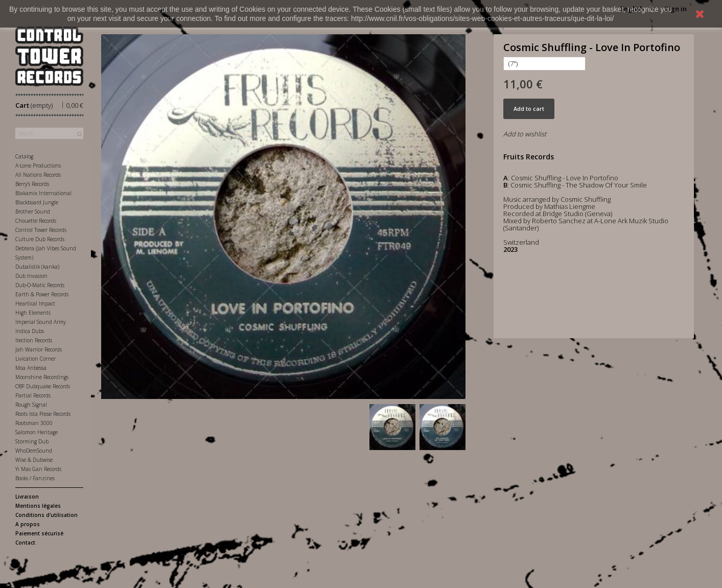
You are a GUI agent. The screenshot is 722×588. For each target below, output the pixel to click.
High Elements (33, 313)
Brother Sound (33, 211)
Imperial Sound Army (41, 322)
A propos (28, 524)
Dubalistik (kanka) (37, 267)
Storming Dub (32, 441)
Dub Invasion (31, 276)
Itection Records (34, 340)
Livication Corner (36, 359)
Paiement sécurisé (39, 533)
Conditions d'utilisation (46, 515)
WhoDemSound (34, 451)
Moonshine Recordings (42, 377)
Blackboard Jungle (37, 202)
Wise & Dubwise (34, 460)
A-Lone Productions (38, 166)
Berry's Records (32, 184)
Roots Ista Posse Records (43, 414)
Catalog (24, 156)
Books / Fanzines (35, 478)
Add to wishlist (525, 134)
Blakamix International (43, 193)
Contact (25, 543)
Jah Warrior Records (39, 349)
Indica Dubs (30, 331)
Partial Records (33, 395)
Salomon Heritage (37, 432)
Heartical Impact (35, 303)
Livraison (27, 497)
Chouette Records (36, 221)
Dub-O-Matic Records (40, 285)
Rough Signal (31, 405)
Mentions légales (38, 506)
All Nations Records (38, 175)
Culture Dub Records (40, 239)
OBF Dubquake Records (43, 386)
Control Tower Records (41, 230)
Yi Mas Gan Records (38, 469)
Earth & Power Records (42, 294)
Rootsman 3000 (34, 423)
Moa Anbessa (31, 368)
